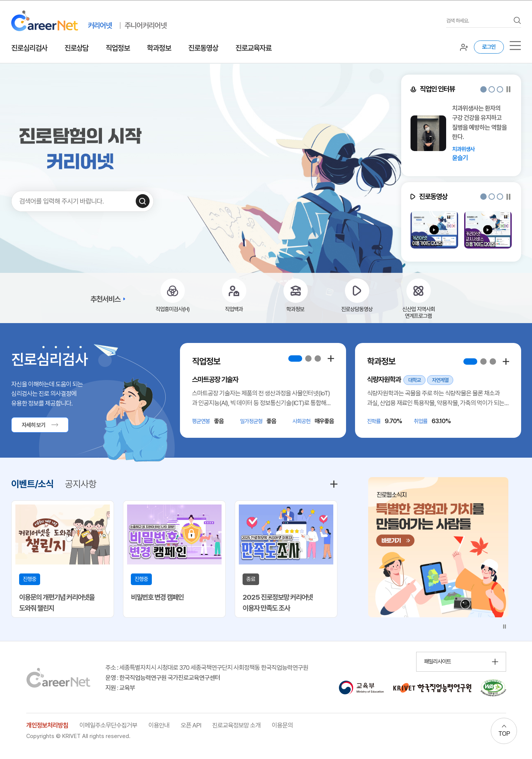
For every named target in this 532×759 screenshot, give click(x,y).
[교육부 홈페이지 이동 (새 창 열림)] (361, 688)
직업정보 (118, 48)
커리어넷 (100, 25)
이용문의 (282, 725)
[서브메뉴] (515, 46)
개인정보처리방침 (47, 725)
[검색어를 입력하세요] (478, 21)
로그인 (489, 47)
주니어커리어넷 (145, 25)
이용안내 (159, 725)
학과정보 (159, 48)
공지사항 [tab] (81, 484)
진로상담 (76, 48)
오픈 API (191, 725)
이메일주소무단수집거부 (108, 725)
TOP (504, 734)
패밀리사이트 (438, 662)
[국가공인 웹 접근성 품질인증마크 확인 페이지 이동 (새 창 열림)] (493, 688)
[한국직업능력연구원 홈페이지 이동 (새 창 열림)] (432, 688)
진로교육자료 (253, 48)
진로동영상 (203, 48)
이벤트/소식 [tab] (32, 484)
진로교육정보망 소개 (236, 725)
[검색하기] (143, 201)
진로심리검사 (29, 48)
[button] (483, 89)
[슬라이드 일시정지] (509, 89)
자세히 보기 (34, 425)
